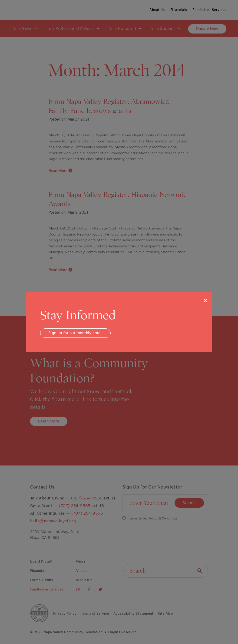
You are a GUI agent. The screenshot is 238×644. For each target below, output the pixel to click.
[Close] (205, 300)
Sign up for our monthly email (76, 333)
